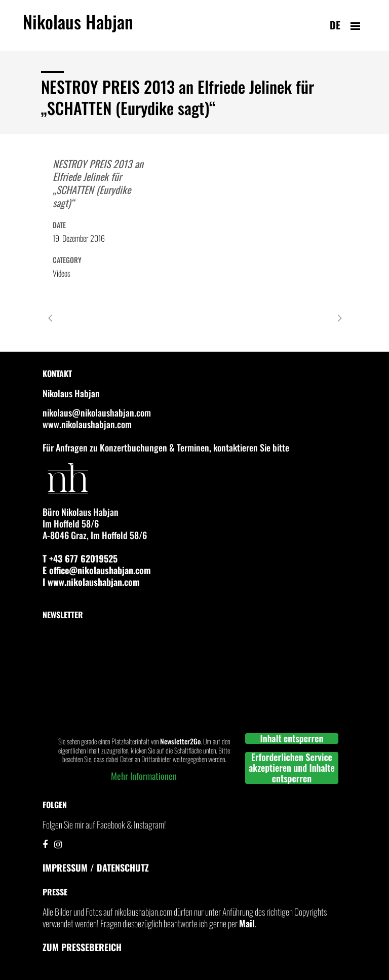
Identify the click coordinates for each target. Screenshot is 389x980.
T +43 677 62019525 (80, 558)
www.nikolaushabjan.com (87, 424)
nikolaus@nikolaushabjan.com (97, 412)
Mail (247, 923)
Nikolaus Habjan (78, 27)
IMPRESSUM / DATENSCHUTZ (96, 868)
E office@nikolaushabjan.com (97, 570)
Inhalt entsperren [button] (292, 739)
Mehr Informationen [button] (144, 776)
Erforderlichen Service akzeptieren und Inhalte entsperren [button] (292, 768)
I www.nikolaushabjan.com (91, 582)
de (335, 25)
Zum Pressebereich (82, 947)
